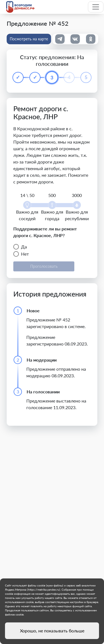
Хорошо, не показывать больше (52, 631)
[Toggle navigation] (96, 7)
